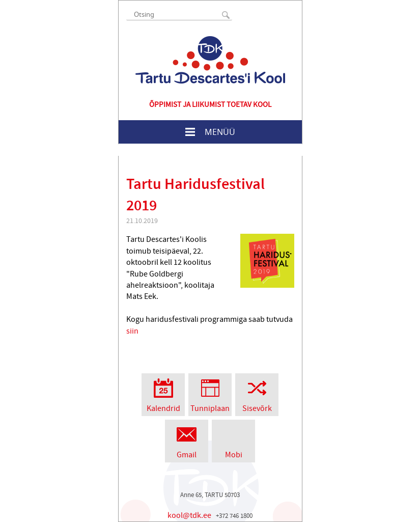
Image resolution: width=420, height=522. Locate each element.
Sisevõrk (257, 393)
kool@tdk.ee (189, 515)
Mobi (233, 440)
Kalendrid (163, 393)
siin (132, 331)
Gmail (187, 440)
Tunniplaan (210, 393)
